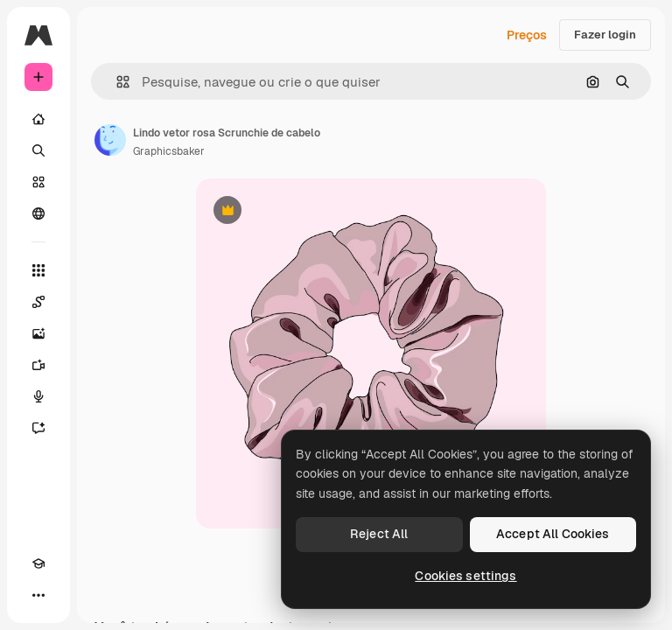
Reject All (379, 534)
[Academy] (38, 563)
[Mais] (38, 595)
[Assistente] (38, 428)
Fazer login (605, 35)
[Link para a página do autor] (110, 140)
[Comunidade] (38, 213)
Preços (527, 35)
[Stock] (38, 182)
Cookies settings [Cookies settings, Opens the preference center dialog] (465, 576)
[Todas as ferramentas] (38, 270)
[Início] (38, 119)
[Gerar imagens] (38, 333)
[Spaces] (38, 302)
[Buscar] (38, 150)
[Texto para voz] (38, 396)
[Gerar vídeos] (38, 365)
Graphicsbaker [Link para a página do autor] (169, 151)
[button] (116, 82)
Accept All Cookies (553, 534)
